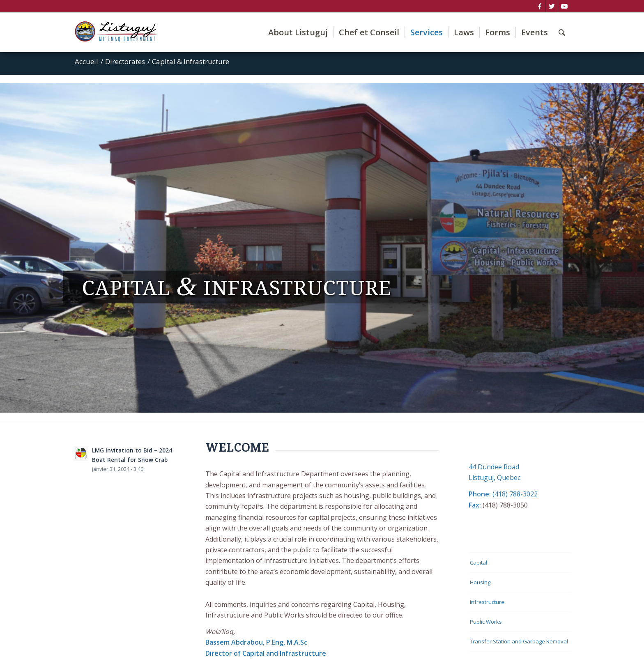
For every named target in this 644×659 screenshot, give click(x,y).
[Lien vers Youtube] (564, 6)
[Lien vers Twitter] (552, 6)
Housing (480, 582)
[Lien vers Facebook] (539, 6)
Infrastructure (487, 602)
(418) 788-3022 (515, 494)
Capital (478, 563)
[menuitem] (298, 32)
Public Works (486, 622)
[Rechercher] (562, 32)
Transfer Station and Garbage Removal (519, 641)
